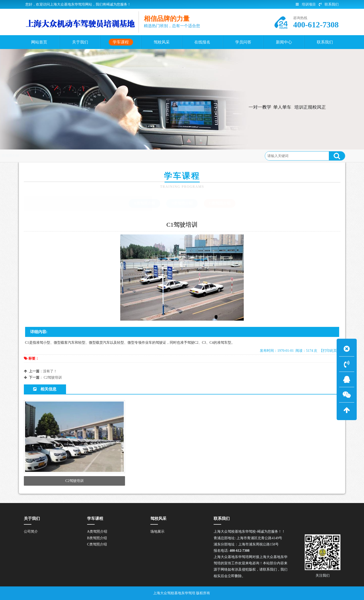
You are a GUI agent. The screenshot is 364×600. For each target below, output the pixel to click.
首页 (44, 156)
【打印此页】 (330, 351)
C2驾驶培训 (53, 378)
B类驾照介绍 (182, 203)
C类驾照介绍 (84, 156)
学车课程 (61, 156)
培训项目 (306, 4)
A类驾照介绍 (144, 203)
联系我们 (329, 4)
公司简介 (31, 532)
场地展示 (157, 532)
